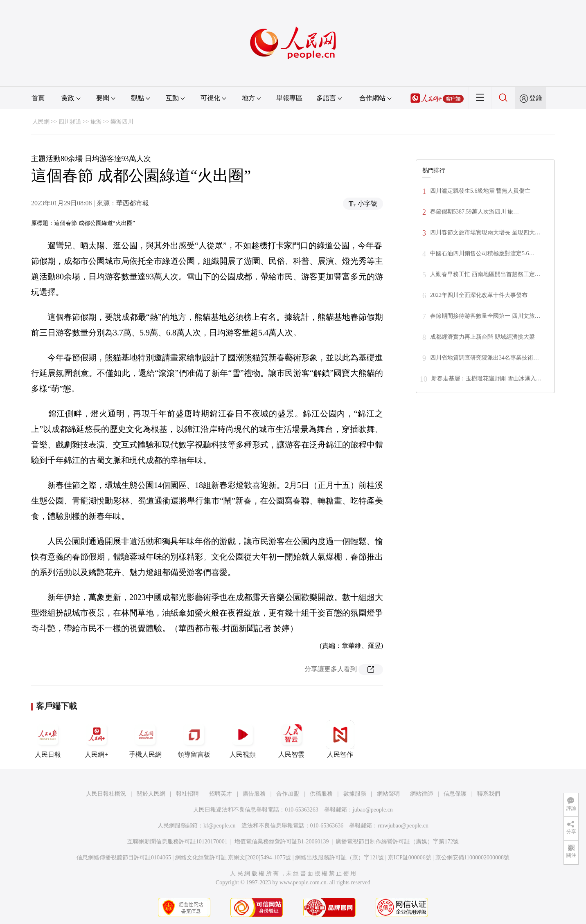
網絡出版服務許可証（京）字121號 (339, 858)
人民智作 (340, 739)
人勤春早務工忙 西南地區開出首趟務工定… (485, 274)
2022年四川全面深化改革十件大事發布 (479, 295)
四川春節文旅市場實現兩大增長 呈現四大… (485, 233)
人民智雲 (291, 739)
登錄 (536, 98)
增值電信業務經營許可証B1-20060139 (282, 842)
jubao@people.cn (373, 810)
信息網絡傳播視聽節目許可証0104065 (124, 858)
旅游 (96, 122)
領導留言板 (194, 739)
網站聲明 (388, 794)
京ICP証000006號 (410, 858)
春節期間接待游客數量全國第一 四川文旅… (485, 316)
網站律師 (421, 794)
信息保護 (455, 794)
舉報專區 (289, 98)
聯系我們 (489, 794)
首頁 (38, 98)
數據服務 (355, 794)
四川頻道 (70, 122)
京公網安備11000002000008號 (472, 858)
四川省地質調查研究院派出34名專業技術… (485, 358)
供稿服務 (321, 794)
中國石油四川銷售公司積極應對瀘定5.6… (482, 253)
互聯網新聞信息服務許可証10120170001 (177, 842)
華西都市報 (133, 203)
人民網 (41, 122)
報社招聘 (187, 794)
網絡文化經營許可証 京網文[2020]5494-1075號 (233, 858)
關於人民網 (151, 794)
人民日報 (48, 739)
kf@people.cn (220, 826)
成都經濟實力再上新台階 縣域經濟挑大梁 (482, 337)
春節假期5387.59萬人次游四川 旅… (474, 212)
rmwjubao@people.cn (403, 826)
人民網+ (97, 739)
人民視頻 (243, 739)
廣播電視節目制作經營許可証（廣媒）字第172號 (397, 842)
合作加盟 (288, 794)
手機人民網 (145, 739)
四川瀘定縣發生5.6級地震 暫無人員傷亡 (480, 191)
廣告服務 (254, 794)
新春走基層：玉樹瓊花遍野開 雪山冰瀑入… (487, 379)
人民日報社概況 (106, 794)
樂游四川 (122, 122)
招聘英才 (221, 794)
